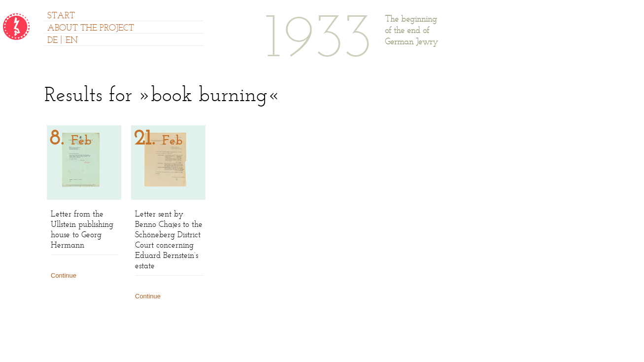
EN (72, 41)
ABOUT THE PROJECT (91, 29)
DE (52, 41)
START (61, 16)
